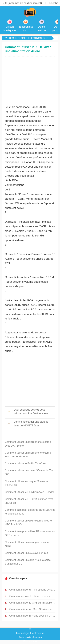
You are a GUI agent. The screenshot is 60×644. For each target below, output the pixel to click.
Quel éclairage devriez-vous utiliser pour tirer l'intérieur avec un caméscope (31, 412)
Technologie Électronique (28, 38)
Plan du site (30, 641)
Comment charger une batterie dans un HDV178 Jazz (31, 424)
